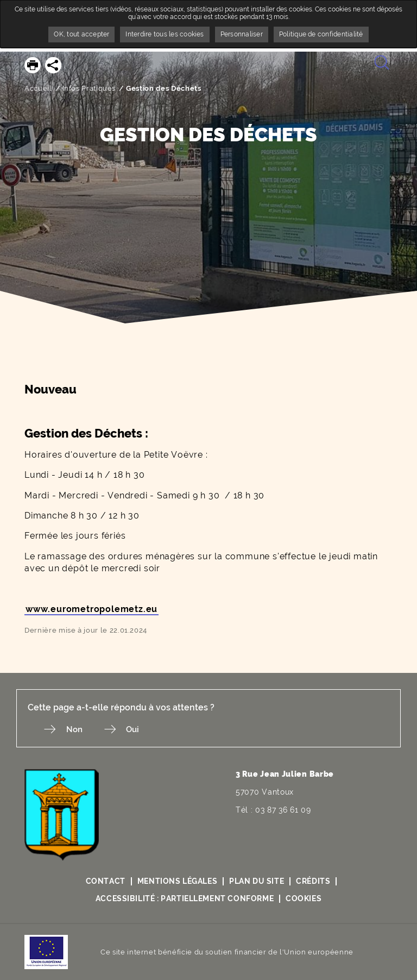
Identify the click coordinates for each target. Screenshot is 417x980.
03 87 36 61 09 (283, 810)
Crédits (314, 882)
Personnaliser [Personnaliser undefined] (242, 34)
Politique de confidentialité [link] (321, 34)
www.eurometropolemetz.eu (91, 609)
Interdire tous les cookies (165, 34)
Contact (104, 882)
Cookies (305, 899)
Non (80, 730)
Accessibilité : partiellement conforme (184, 899)
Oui (144, 730)
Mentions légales (177, 882)
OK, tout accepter (81, 34)
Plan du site (257, 882)
